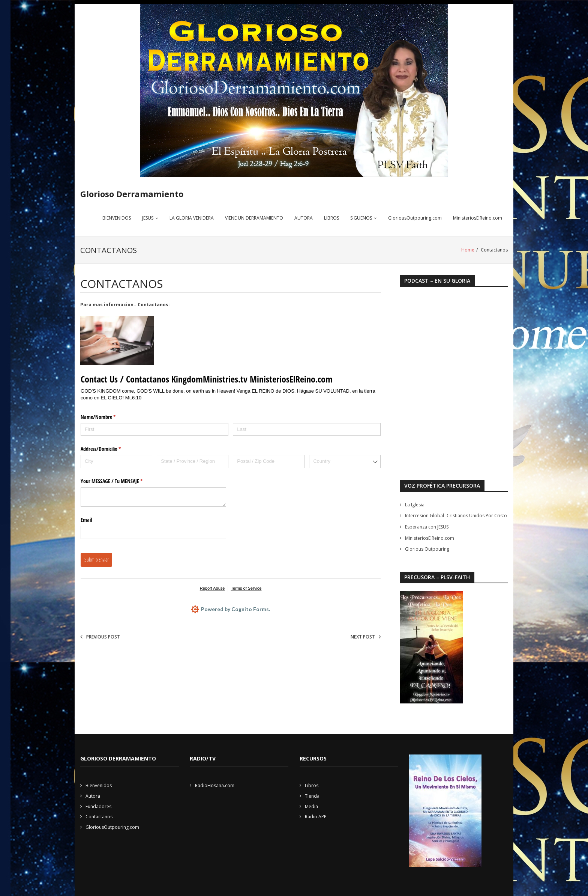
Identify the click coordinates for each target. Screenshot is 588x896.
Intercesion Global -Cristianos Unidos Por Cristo (456, 516)
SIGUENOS (361, 218)
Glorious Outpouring (427, 549)
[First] (154, 429)
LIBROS (331, 218)
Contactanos (99, 817)
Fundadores (98, 806)
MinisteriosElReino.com (478, 218)
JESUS (148, 218)
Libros (312, 785)
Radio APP (316, 817)
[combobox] (345, 462)
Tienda (312, 796)
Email (86, 520)
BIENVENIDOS (117, 218)
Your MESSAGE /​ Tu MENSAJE (120, 481)
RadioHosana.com (215, 785)
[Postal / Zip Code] (269, 462)
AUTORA (304, 218)
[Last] (307, 429)
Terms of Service (246, 588)
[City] (116, 462)
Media (311, 806)
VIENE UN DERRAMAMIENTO (254, 218)
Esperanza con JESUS (427, 527)
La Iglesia (415, 505)
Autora (93, 796)
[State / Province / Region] (193, 462)
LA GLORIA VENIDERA (192, 218)
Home (468, 250)
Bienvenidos (99, 785)
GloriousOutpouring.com (415, 218)
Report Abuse (212, 588)
